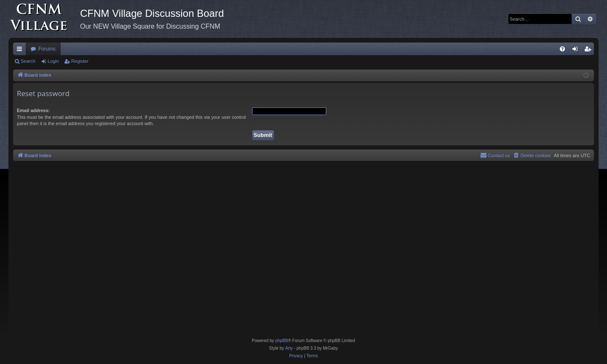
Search (28, 61)
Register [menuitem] (590, 51)
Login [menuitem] (577, 51)
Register (80, 61)
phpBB (282, 341)
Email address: (33, 110)
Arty (289, 348)
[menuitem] (562, 49)
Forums (47, 49)
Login (53, 61)
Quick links (21, 51)
